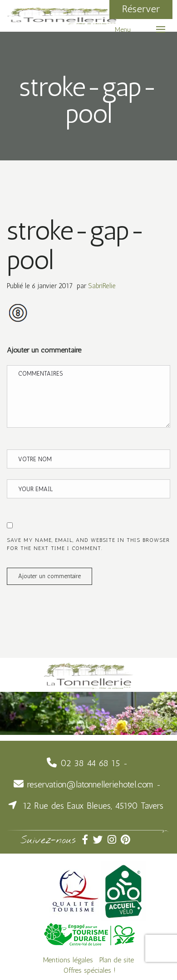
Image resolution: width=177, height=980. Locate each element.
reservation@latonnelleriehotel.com (90, 784)
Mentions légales (68, 960)
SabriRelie (102, 286)
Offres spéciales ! (90, 970)
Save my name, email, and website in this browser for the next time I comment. (88, 544)
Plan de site (117, 960)
